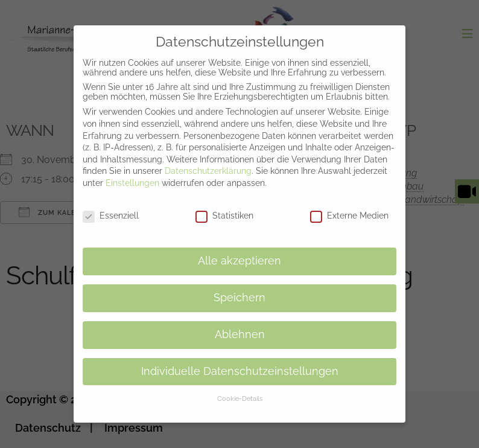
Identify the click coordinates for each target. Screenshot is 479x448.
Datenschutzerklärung (208, 161)
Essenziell (111, 206)
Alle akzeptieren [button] (239, 251)
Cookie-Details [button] (240, 389)
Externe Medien (349, 206)
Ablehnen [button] (240, 325)
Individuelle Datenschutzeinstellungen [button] (240, 362)
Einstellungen (132, 173)
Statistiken (224, 206)
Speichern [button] (239, 288)
